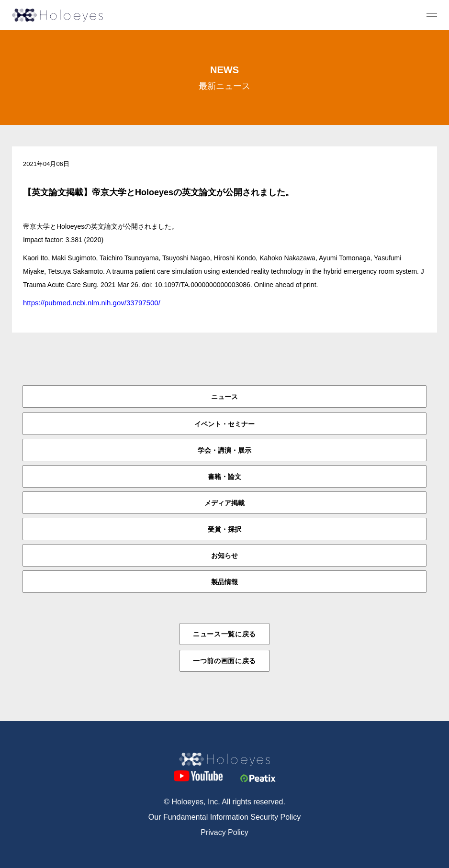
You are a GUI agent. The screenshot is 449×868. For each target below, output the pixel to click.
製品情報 (224, 582)
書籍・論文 (224, 477)
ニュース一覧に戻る (224, 634)
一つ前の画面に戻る (224, 661)
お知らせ (224, 556)
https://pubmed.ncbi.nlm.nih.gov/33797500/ (92, 303)
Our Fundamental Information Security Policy (224, 817)
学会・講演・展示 (224, 450)
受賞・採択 (224, 529)
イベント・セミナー (224, 424)
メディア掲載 (224, 503)
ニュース (224, 397)
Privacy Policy (224, 832)
